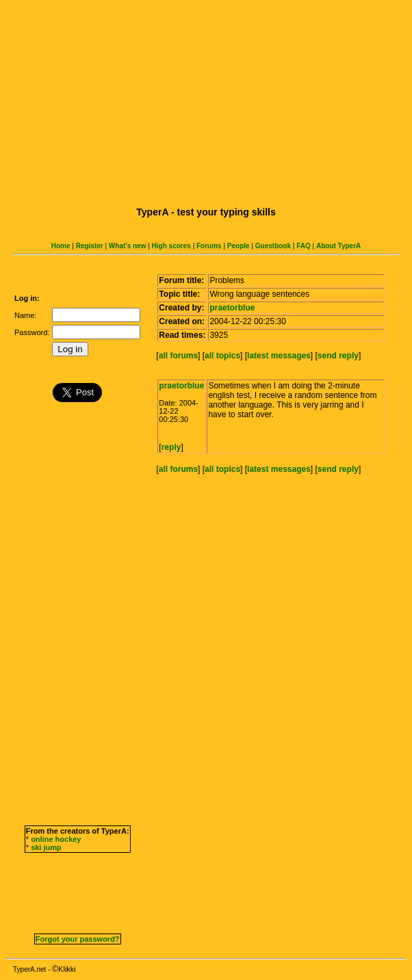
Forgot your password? (78, 939)
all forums (178, 356)
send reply (338, 356)
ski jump (46, 847)
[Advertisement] (209, 101)
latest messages (279, 356)
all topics (222, 356)
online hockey (56, 839)
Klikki (67, 969)
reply (171, 447)
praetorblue (232, 308)
